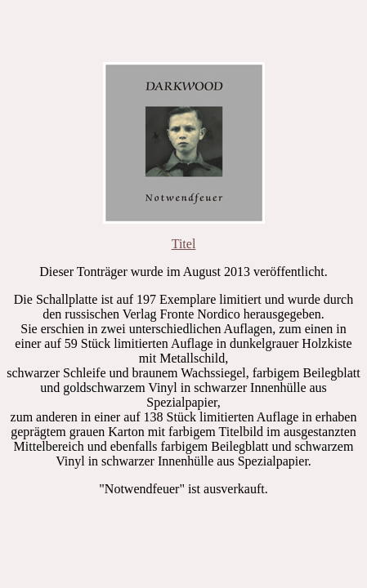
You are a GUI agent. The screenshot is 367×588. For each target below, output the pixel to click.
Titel (184, 244)
